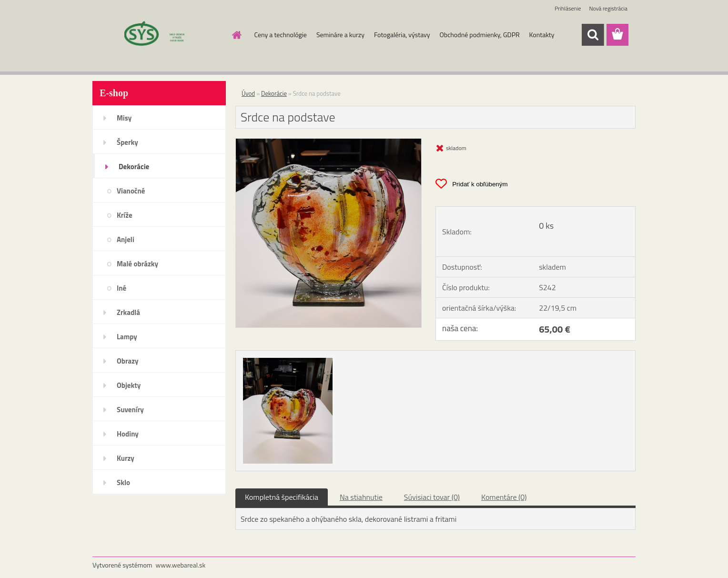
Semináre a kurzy (340, 35)
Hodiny (128, 434)
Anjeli (126, 239)
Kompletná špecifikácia (282, 497)
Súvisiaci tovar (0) (432, 497)
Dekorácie (134, 167)
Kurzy (126, 458)
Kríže (125, 215)
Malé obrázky (137, 264)
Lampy (127, 337)
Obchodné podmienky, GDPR (480, 35)
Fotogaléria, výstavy (402, 35)
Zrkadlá (128, 312)
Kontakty (542, 35)
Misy (124, 118)
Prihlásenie (568, 8)
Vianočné (131, 191)
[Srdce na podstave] (329, 142)
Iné (121, 288)
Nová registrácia (608, 8)
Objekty (129, 385)
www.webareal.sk (181, 565)
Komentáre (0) (504, 497)
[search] (593, 35)
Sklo (123, 482)
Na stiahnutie (361, 497)
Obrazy (128, 361)
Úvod (248, 93)
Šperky (127, 142)
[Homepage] (236, 35)
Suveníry (130, 410)
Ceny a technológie (281, 35)
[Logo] (158, 35)
